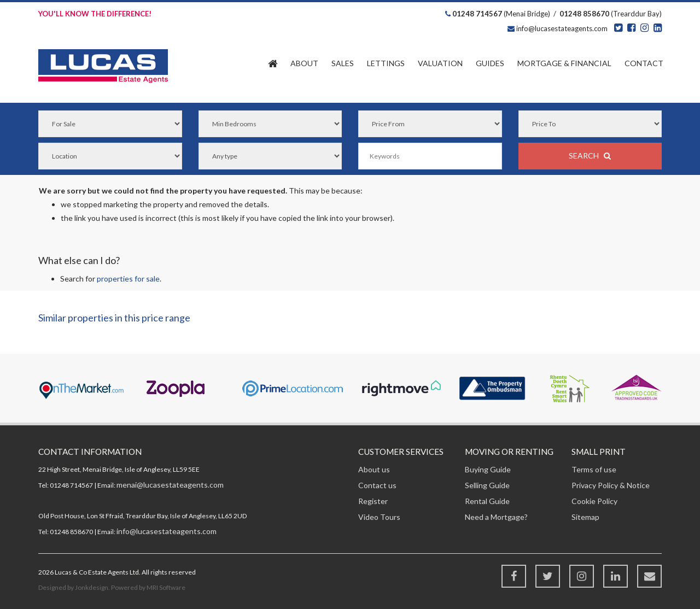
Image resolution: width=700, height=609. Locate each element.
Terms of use (594, 469)
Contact (644, 63)
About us (374, 469)
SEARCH (590, 156)
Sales (343, 63)
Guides (490, 63)
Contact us (377, 485)
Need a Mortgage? (496, 517)
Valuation (440, 63)
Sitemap (585, 517)
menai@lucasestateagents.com (170, 485)
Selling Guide (487, 485)
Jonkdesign (92, 587)
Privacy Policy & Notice (611, 485)
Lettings (386, 63)
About (304, 63)
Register (373, 501)
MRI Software (166, 587)
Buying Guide (488, 469)
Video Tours (379, 517)
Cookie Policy (594, 501)
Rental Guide (487, 501)
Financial (564, 63)
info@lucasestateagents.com (561, 28)
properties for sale (128, 279)
